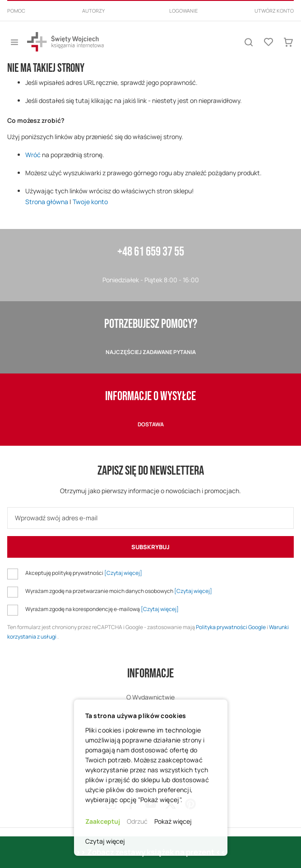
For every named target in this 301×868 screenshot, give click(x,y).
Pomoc (16, 11)
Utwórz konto (274, 11)
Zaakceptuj (103, 821)
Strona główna (47, 202)
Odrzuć (137, 821)
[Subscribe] (150, 547)
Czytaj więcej (105, 841)
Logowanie (183, 11)
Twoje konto (90, 202)
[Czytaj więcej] (123, 573)
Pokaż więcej (173, 821)
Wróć (33, 155)
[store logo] (65, 42)
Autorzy (93, 11)
